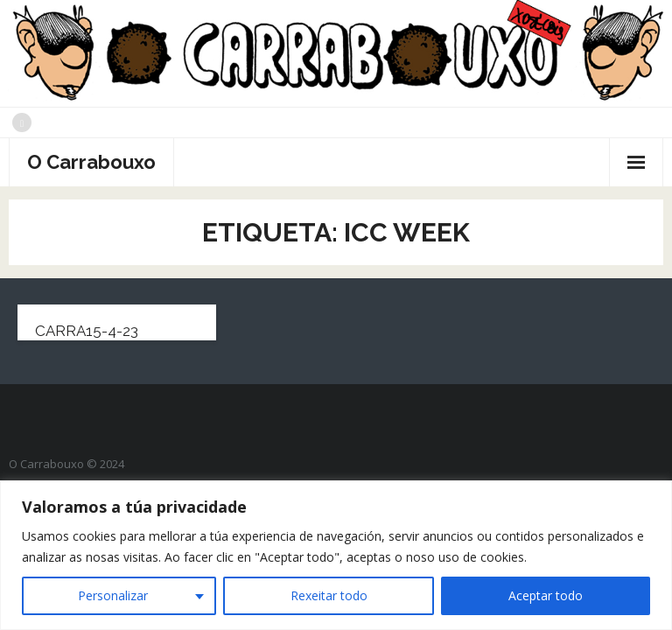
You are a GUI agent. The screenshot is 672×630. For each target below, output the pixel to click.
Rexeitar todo (329, 595)
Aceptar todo (546, 595)
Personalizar (113, 595)
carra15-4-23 (87, 331)
